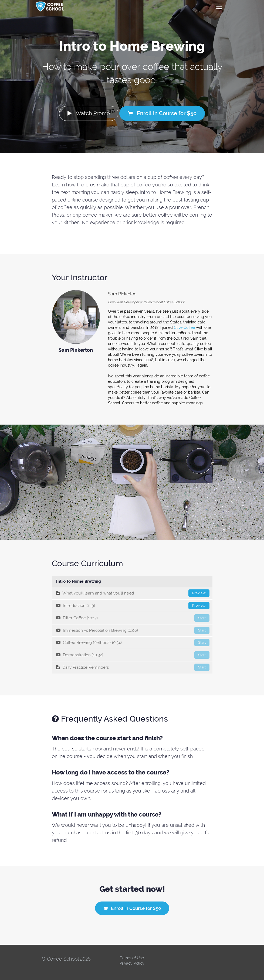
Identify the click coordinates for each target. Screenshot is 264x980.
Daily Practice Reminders (133, 667)
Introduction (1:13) (133, 606)
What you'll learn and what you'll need (133, 593)
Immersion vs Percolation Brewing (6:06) (133, 630)
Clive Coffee (184, 327)
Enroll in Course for (162, 113)
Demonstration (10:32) (133, 655)
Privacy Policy (132, 963)
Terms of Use (132, 958)
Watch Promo (89, 113)
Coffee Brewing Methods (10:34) (133, 643)
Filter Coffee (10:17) (133, 618)
